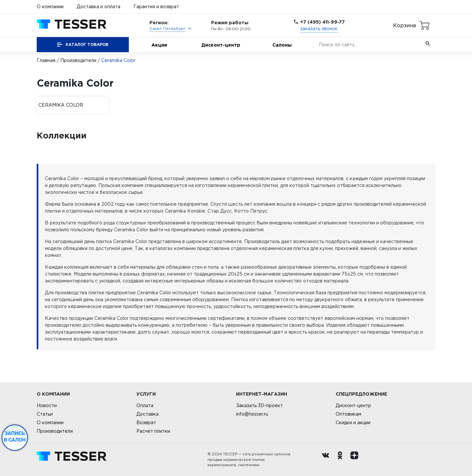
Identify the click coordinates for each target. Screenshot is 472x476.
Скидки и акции (353, 423)
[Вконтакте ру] (327, 460)
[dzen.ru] (356, 460)
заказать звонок (319, 29)
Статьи (45, 414)
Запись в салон (15, 437)
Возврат (146, 423)
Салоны (282, 45)
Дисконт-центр (221, 45)
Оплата (145, 405)
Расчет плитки (153, 431)
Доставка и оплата (98, 7)
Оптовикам (348, 414)
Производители (78, 60)
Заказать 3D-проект (259, 405)
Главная (46, 60)
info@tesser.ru (252, 414)
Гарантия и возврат (156, 7)
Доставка (147, 414)
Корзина (404, 25)
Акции (159, 45)
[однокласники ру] (342, 460)
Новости (47, 405)
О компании (50, 7)
